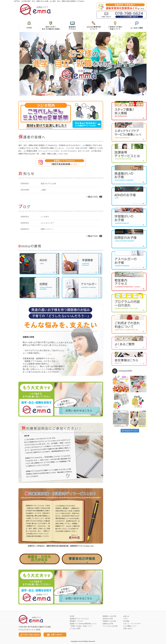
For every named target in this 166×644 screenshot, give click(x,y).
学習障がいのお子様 (109, 621)
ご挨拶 (43, 190)
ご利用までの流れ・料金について (81, 626)
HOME (72, 616)
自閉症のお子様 (108, 624)
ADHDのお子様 (108, 619)
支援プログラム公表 (48, 184)
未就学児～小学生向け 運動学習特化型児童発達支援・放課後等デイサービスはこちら (61, 546)
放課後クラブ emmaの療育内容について (83, 624)
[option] (83, 64)
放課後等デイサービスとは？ (79, 619)
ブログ (125, 619)
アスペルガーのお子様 (110, 626)
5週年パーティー (47, 229)
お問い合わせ (128, 628)
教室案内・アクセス (76, 621)
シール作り (45, 217)
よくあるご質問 (75, 628)
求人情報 (126, 621)
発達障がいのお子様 (109, 616)
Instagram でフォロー (130, 431)
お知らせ (126, 616)
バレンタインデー (47, 223)
